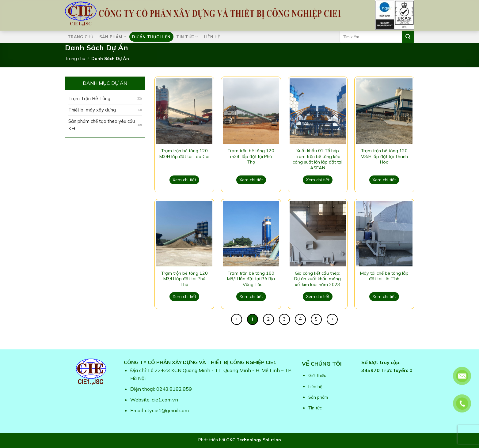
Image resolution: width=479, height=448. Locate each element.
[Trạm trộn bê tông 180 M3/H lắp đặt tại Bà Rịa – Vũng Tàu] (251, 234)
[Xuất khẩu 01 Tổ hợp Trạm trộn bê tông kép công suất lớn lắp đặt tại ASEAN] (318, 111)
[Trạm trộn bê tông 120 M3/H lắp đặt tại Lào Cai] (184, 111)
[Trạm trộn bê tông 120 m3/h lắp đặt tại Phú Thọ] (251, 111)
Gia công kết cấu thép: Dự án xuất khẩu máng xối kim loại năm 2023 (317, 279)
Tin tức (187, 37)
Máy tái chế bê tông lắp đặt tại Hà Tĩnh (384, 276)
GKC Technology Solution (254, 440)
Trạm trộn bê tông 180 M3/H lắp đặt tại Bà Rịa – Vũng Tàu (251, 279)
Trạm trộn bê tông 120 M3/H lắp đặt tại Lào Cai (184, 154)
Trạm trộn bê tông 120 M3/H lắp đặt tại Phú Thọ (184, 279)
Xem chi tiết (184, 180)
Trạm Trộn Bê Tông (89, 98)
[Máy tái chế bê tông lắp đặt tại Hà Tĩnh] (384, 234)
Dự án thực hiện (151, 37)
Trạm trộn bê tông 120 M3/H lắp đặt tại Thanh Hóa (384, 156)
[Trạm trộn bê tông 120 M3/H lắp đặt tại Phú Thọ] (184, 234)
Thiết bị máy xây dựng (92, 110)
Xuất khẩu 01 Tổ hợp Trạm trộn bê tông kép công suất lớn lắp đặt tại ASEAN (317, 159)
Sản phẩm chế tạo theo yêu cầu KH (102, 125)
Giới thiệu (317, 375)
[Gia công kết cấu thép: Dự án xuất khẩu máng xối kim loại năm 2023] (318, 234)
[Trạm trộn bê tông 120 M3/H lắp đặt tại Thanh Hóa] (384, 111)
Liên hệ (212, 37)
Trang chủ (80, 37)
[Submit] (408, 37)
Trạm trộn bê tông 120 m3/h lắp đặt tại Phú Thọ (251, 156)
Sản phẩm (113, 37)
